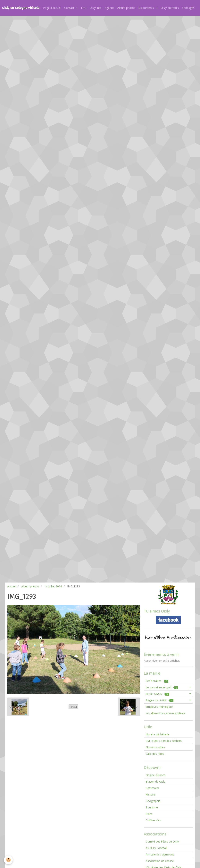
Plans (149, 814)
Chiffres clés (153, 820)
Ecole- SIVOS (157, 694)
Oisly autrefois (170, 8)
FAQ (84, 8)
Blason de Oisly (155, 781)
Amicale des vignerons (160, 854)
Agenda (109, 8)
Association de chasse (160, 861)
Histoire (151, 794)
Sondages (188, 8)
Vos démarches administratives (165, 713)
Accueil (12, 586)
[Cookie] (8, 860)
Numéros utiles (155, 747)
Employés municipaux (159, 707)
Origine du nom (155, 775)
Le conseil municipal (162, 687)
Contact (70, 8)
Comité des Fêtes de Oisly (162, 841)
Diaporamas (146, 8)
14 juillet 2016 (53, 586)
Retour (73, 707)
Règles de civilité (160, 700)
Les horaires (157, 681)
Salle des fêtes (155, 754)
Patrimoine (153, 788)
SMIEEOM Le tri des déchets (164, 741)
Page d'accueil (52, 8)
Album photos (126, 8)
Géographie (153, 801)
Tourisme (152, 807)
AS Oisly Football (156, 848)
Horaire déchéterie (157, 734)
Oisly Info (96, 8)
